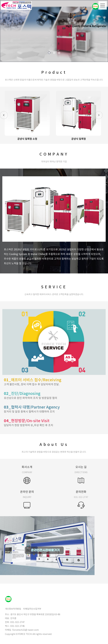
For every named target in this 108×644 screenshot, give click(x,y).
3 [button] (59, 53)
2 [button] (54, 53)
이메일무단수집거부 (32, 609)
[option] (54, 31)
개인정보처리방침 (13, 609)
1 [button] (49, 53)
